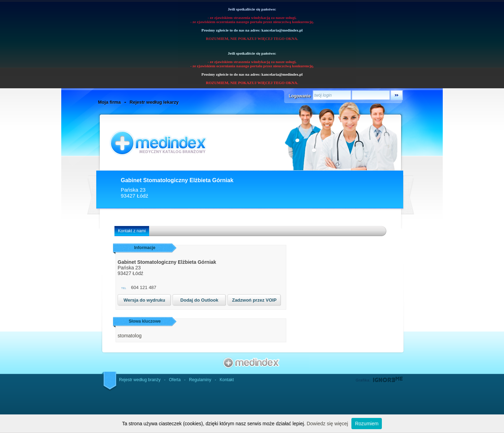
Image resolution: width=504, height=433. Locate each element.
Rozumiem (367, 424)
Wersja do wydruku (144, 300)
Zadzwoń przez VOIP (254, 300)
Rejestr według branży (140, 380)
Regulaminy (200, 380)
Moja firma (109, 102)
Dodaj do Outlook (199, 300)
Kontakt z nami (132, 231)
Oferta (175, 380)
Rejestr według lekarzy (154, 102)
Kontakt (227, 380)
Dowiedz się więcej (327, 424)
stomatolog (129, 336)
